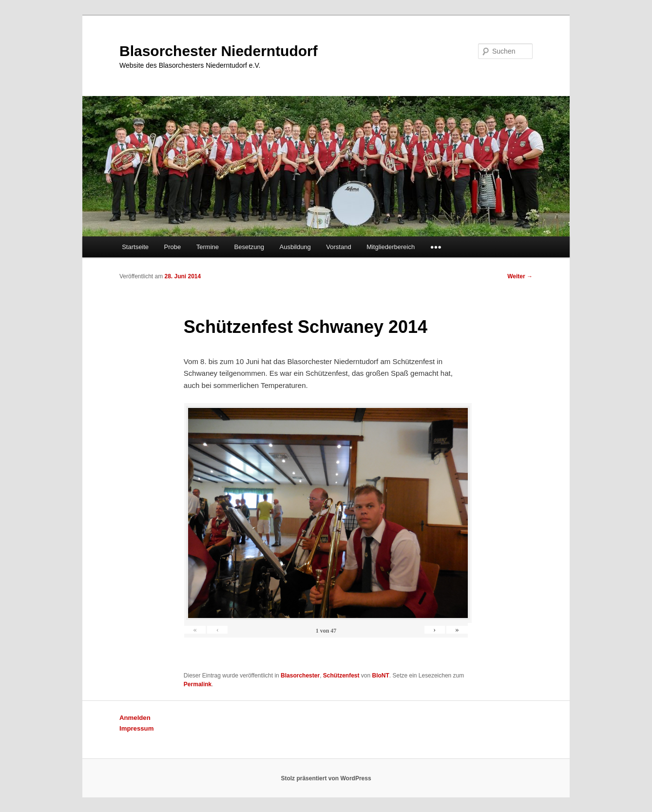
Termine (208, 247)
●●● (436, 247)
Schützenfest (341, 676)
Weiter (520, 276)
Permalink (198, 684)
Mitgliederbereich (391, 247)
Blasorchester (300, 676)
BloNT (381, 676)
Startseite (135, 247)
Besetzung (249, 247)
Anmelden (135, 718)
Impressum (136, 728)
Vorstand (338, 247)
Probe (173, 247)
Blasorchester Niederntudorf (219, 51)
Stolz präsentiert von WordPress (326, 778)
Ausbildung (295, 247)
